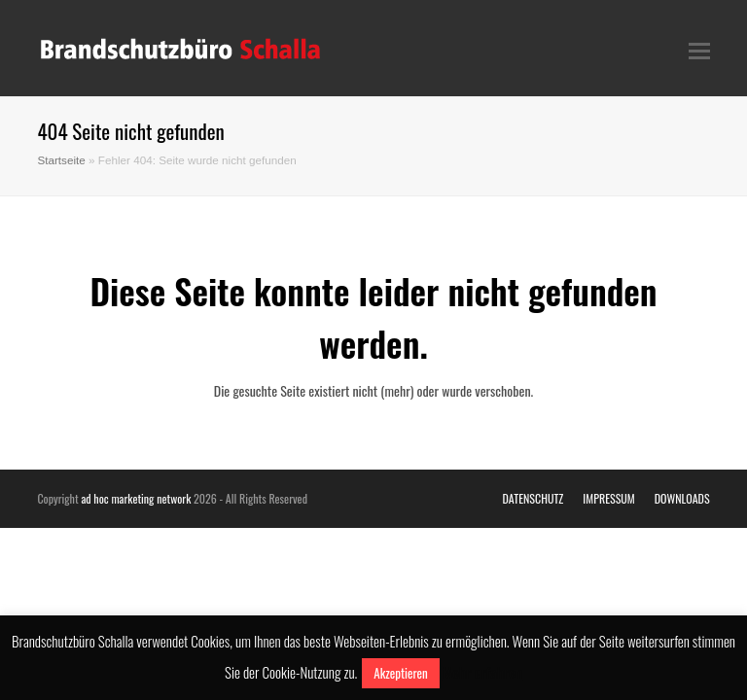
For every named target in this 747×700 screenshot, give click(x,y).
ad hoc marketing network (136, 498)
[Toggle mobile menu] (699, 49)
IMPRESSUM (608, 498)
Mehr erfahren (482, 672)
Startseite (61, 160)
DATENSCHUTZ (534, 498)
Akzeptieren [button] (400, 673)
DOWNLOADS (682, 498)
